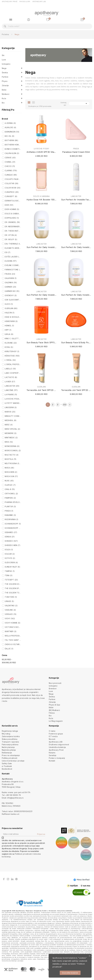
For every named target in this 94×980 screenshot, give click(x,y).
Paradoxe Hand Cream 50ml (76, 152)
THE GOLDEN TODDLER (13, 593)
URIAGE (9, 601)
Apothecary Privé (56, 750)
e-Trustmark (7, 766)
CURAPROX (12, 192)
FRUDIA (10, 274)
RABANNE (10, 515)
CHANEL (10, 162)
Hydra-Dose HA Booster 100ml (41, 200)
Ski (3, 55)
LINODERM (11, 407)
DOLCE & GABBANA (13, 214)
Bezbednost (7, 769)
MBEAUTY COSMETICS (13, 416)
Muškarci (6, 94)
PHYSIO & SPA (25, 2)
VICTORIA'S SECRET (13, 627)
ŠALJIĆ (9, 649)
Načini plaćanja (8, 747)
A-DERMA (10, 123)
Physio (5, 81)
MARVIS (10, 412)
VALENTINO (11, 606)
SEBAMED (11, 532)
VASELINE (10, 610)
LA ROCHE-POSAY (13, 399)
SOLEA (9, 550)
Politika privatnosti (10, 758)
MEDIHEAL (11, 420)
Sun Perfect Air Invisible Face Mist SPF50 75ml (76, 200)
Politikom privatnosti (23, 854)
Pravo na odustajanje (11, 755)
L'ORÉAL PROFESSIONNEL (13, 364)
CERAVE (10, 158)
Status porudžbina (10, 739)
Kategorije (8, 48)
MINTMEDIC (11, 438)
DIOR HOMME (12, 209)
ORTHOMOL (11, 494)
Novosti (52, 739)
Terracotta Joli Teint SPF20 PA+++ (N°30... (41, 390)
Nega (4, 68)
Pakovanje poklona (10, 745)
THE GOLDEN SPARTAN (13, 588)
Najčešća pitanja (9, 750)
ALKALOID (10, 127)
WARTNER (11, 631)
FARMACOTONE (13, 270)
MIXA (9, 442)
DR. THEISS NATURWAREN (13, 231)
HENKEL (9, 326)
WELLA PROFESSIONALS (13, 636)
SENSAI (10, 537)
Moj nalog (6, 734)
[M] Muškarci (54, 710)
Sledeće (70, 405)
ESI (8, 252)
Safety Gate (7, 763)
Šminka (5, 73)
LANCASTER (12, 386)
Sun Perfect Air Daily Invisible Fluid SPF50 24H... (41, 247)
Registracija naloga (10, 731)
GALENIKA (11, 283)
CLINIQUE (11, 175)
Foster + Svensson (49, 911)
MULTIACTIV (12, 455)
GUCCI (9, 304)
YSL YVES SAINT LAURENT (13, 640)
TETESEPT (11, 580)
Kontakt (52, 761)
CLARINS (11, 171)
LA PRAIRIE (11, 394)
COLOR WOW (13, 188)
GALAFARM (11, 278)
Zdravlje (5, 85)
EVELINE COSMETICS (13, 265)
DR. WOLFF (11, 239)
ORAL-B (10, 489)
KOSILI (9, 347)
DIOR (9, 205)
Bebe (4, 90)
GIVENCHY (11, 295)
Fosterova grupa (56, 734)
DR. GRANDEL (12, 222)
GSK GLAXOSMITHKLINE (13, 300)
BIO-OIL (10, 136)
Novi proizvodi (55, 683)
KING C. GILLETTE (13, 339)
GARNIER (10, 287)
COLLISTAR (12, 183)
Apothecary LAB (56, 742)
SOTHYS (10, 558)
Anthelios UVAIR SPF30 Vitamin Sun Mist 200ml (41, 152)
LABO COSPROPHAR (13, 373)
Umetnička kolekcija (57, 747)
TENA (9, 575)
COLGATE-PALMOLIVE (13, 179)
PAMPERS (10, 498)
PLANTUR (10, 506)
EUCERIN (11, 261)
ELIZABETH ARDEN (13, 248)
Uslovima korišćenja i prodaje (13, 961)
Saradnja (53, 755)
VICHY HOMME (13, 623)
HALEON (10, 313)
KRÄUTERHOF (12, 351)
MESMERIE (11, 433)
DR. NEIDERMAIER (13, 227)
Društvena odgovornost (59, 745)
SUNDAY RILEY (12, 567)
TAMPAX (10, 571)
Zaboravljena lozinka (11, 736)
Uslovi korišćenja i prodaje (13, 761)
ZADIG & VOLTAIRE (13, 644)
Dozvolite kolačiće (70, 973)
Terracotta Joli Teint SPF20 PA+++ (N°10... (76, 390)
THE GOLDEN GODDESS (13, 584)
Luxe (4, 60)
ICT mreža (53, 736)
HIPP (8, 330)
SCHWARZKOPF (13, 524)
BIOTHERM (12, 140)
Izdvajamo (6, 64)
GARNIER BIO (12, 291)
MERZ (9, 425)
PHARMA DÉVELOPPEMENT (13, 502)
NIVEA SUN (11, 476)
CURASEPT (11, 196)
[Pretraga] (47, 26)
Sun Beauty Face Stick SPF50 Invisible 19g (41, 343)
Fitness (52, 713)
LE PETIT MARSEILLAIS (13, 403)
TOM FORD (11, 597)
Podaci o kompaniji (57, 758)
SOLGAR (10, 554)
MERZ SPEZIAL (12, 429)
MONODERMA (12, 446)
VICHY (10, 618)
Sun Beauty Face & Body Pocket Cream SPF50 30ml (76, 343)
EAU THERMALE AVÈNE (13, 244)
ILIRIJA (9, 334)
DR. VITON (11, 235)
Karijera (52, 753)
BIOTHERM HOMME (13, 145)
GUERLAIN (11, 308)
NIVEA (9, 468)
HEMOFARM (11, 321)
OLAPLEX (10, 485)
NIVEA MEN (11, 472)
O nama (52, 731)
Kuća (4, 98)
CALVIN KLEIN (12, 153)
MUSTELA (11, 459)
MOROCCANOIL (13, 450)
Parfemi (5, 77)
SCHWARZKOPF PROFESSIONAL (13, 528)
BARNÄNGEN (12, 132)
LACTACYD (11, 377)
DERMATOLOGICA (13, 201)
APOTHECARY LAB (39, 2)
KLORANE (11, 343)
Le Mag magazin (56, 721)
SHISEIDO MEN (13, 545)
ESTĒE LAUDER (13, 257)
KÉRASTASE (12, 356)
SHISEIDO (11, 541)
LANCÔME (11, 390)
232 (65, 405)
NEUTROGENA (13, 463)
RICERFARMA (12, 519)
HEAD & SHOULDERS (13, 317)
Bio (3, 103)
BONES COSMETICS (13, 149)
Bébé (51, 707)
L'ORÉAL (10, 360)
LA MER (10, 382)
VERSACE (11, 614)
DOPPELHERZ (12, 218)
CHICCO (10, 166)
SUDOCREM (11, 562)
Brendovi (53, 689)
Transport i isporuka (10, 742)
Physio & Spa (54, 705)
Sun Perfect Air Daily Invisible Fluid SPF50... (76, 247)
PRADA (9, 511)
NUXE (9, 481)
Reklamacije (7, 753)
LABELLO (10, 369)
